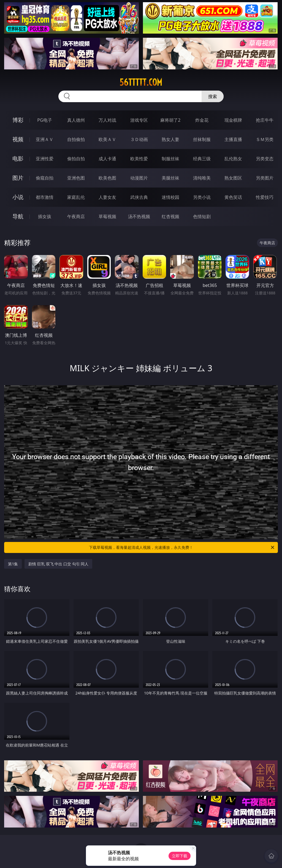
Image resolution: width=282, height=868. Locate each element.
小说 (18, 197)
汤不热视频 (139, 216)
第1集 (13, 564)
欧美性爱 (139, 159)
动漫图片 (139, 178)
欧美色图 (107, 178)
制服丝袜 (170, 159)
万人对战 (107, 120)
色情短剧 (202, 216)
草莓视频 (107, 216)
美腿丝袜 (170, 178)
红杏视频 (170, 216)
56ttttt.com (141, 82)
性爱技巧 (265, 197)
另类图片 (265, 178)
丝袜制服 (202, 139)
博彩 (18, 120)
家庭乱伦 (76, 197)
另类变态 (265, 159)
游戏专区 (139, 120)
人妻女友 (107, 197)
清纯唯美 (202, 178)
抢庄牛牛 (265, 120)
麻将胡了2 (170, 120)
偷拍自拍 (76, 159)
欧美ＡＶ (107, 139)
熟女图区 (233, 178)
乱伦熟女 (233, 159)
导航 (18, 216)
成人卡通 (107, 159)
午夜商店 (76, 216)
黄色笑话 (233, 197)
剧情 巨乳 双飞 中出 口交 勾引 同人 (58, 564)
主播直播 (233, 139)
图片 (18, 178)
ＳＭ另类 (265, 139)
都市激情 (45, 197)
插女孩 (45, 216)
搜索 (213, 96)
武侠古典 (139, 197)
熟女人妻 (170, 139)
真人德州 (76, 120)
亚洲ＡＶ (45, 139)
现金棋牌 (233, 120)
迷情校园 (170, 197)
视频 (18, 139)
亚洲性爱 (45, 159)
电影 (18, 158)
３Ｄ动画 (139, 139)
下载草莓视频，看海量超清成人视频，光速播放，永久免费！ (182, 547)
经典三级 (202, 159)
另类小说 (202, 197)
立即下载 (180, 856)
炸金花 (202, 120)
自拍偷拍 (76, 139)
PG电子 (44, 120)
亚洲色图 (76, 178)
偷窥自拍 (45, 178)
